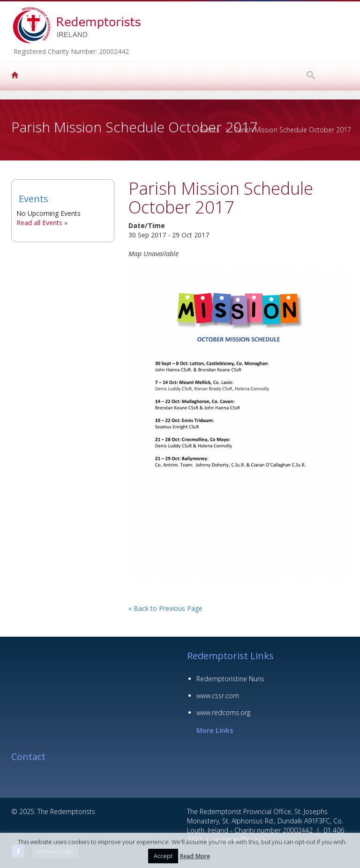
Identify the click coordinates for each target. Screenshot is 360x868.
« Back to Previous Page (165, 608)
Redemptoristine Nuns (230, 679)
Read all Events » (42, 223)
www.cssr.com (218, 696)
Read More (195, 856)
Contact (28, 757)
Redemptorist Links (230, 656)
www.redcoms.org (223, 712)
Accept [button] (163, 856)
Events (210, 130)
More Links (215, 730)
